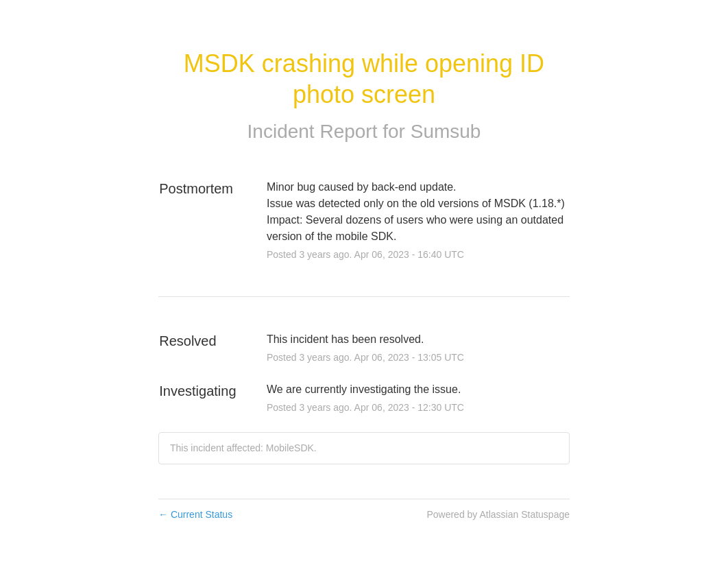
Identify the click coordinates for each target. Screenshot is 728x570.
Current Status (195, 514)
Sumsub (446, 131)
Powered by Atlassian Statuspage (498, 514)
